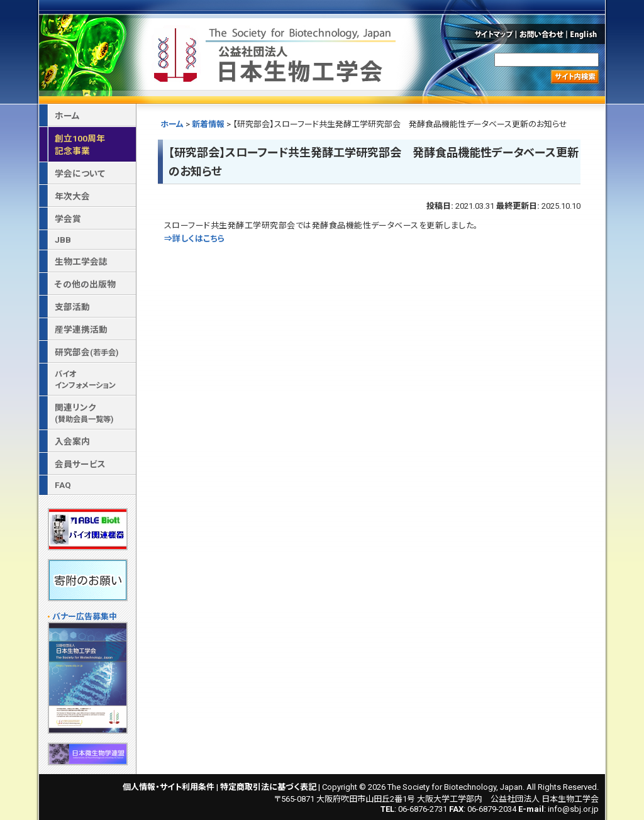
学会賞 (68, 219)
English (587, 34)
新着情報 (208, 124)
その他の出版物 (85, 284)
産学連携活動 (81, 330)
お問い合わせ (542, 34)
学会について (80, 174)
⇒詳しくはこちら (195, 239)
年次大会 (72, 196)
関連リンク (84, 413)
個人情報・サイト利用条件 (169, 787)
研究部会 (86, 352)
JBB (63, 240)
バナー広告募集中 (85, 617)
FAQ (63, 485)
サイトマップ (493, 34)
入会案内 (72, 441)
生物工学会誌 (81, 262)
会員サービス (80, 464)
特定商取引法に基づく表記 (268, 787)
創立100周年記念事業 (80, 145)
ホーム (172, 124)
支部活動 (72, 307)
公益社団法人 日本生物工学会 (276, 53)
